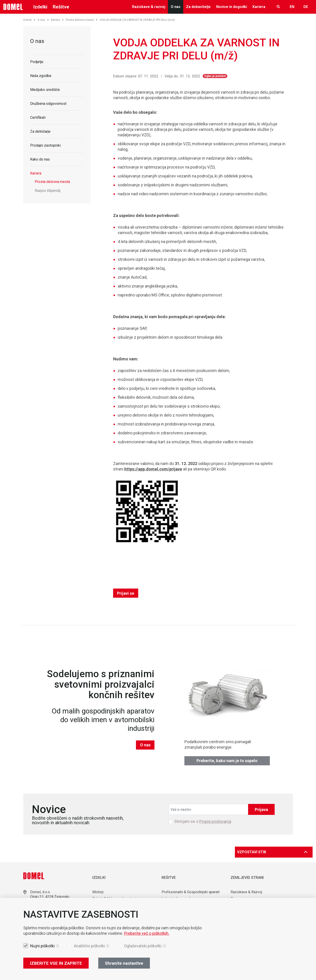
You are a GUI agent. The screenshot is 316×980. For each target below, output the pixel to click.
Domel (29, 20)
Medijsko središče (45, 90)
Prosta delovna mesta (82, 20)
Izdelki (40, 7)
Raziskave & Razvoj (246, 892)
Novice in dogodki (232, 7)
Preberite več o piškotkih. (147, 933)
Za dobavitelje (198, 7)
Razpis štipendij (48, 191)
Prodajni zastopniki (45, 145)
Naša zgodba (41, 76)
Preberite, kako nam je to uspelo (227, 761)
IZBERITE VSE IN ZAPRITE (56, 963)
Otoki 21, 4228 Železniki (50, 897)
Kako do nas (40, 159)
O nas (176, 7)
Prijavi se (126, 593)
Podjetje (37, 62)
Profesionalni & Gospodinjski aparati (191, 892)
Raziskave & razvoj (149, 7)
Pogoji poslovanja (215, 821)
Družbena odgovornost (48, 104)
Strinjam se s (203, 822)
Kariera (259, 7)
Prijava (261, 810)
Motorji (98, 892)
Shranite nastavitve (124, 963)
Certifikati (38, 118)
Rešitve (61, 7)
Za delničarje (40, 131)
